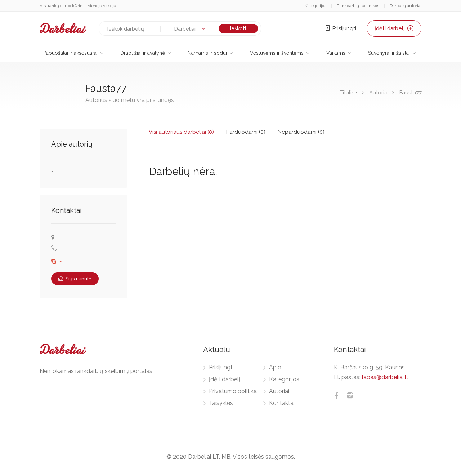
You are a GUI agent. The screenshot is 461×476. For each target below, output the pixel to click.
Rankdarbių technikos (358, 6)
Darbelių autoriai (406, 6)
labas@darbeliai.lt (385, 377)
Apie (275, 367)
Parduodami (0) (246, 132)
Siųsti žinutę (75, 279)
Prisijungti (340, 28)
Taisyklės (221, 403)
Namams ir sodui (207, 53)
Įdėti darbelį (394, 28)
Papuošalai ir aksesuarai (70, 53)
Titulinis (349, 93)
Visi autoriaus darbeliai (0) (181, 132)
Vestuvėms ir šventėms (277, 53)
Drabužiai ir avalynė (143, 53)
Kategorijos (315, 6)
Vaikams (336, 53)
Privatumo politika (233, 391)
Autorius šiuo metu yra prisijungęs (130, 100)
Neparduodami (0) (301, 132)
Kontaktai (282, 403)
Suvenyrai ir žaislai (389, 53)
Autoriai (379, 93)
